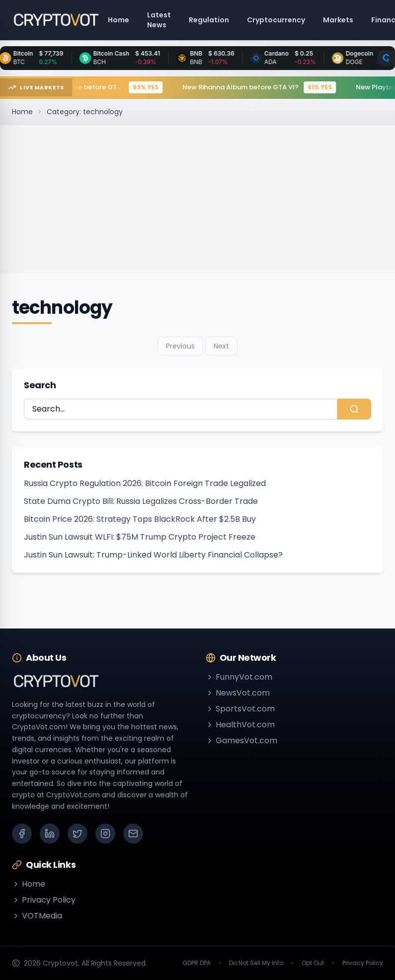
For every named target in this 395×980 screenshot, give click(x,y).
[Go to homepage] (56, 20)
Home (22, 112)
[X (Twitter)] (78, 834)
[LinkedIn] (50, 834)
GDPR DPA (197, 963)
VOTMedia (37, 916)
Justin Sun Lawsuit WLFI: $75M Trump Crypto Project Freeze (140, 537)
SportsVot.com (240, 709)
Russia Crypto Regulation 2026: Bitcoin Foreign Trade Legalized (145, 483)
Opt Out (313, 963)
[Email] (133, 834)
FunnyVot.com (239, 677)
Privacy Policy (44, 900)
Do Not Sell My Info (256, 963)
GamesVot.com (241, 740)
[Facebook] (22, 834)
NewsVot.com (238, 693)
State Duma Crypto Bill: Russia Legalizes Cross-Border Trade (141, 501)
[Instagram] (105, 834)
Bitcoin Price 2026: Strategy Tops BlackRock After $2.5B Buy (140, 519)
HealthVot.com (240, 725)
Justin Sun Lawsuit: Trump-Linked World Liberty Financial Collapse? (153, 555)
